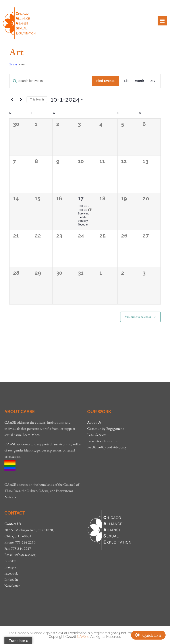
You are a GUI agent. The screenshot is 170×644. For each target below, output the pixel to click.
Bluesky (10, 561)
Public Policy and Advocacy (107, 447)
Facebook (11, 573)
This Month (37, 100)
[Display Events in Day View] (152, 81)
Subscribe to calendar (138, 317)
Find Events (105, 81)
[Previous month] (12, 100)
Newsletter (12, 586)
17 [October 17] (81, 198)
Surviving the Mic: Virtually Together (84, 219)
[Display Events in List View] (127, 81)
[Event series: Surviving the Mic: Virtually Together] (90, 210)
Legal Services (97, 435)
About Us (94, 422)
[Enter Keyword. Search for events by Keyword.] (51, 81)
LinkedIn (11, 579)
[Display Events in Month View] (139, 81)
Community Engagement (105, 429)
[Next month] (21, 100)
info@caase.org (25, 555)
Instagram (12, 567)
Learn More (31, 435)
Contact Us (13, 524)
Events (13, 64)
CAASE (83, 637)
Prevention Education (103, 441)
